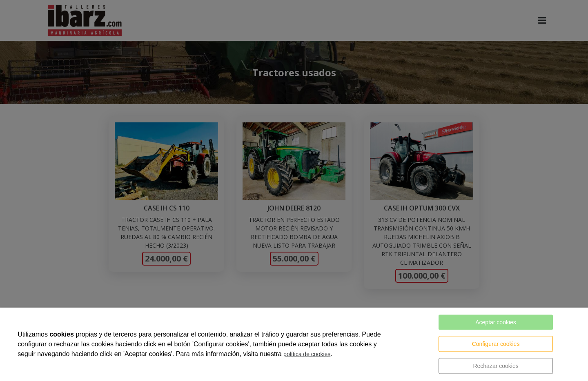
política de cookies (307, 354)
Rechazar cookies (496, 366)
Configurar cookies (496, 344)
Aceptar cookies (496, 322)
